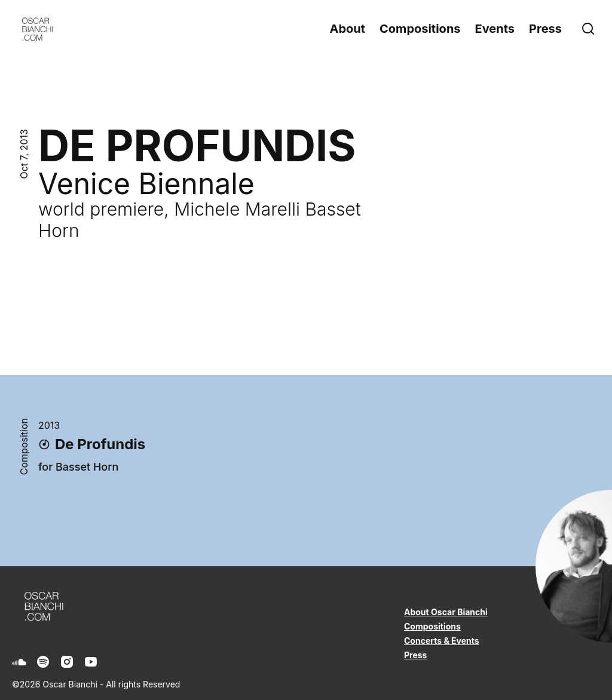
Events (495, 29)
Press (545, 29)
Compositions (420, 29)
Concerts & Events (442, 641)
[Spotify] (43, 662)
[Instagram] (67, 662)
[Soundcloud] (19, 662)
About (347, 29)
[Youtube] (91, 662)
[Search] (590, 29)
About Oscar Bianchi (446, 612)
